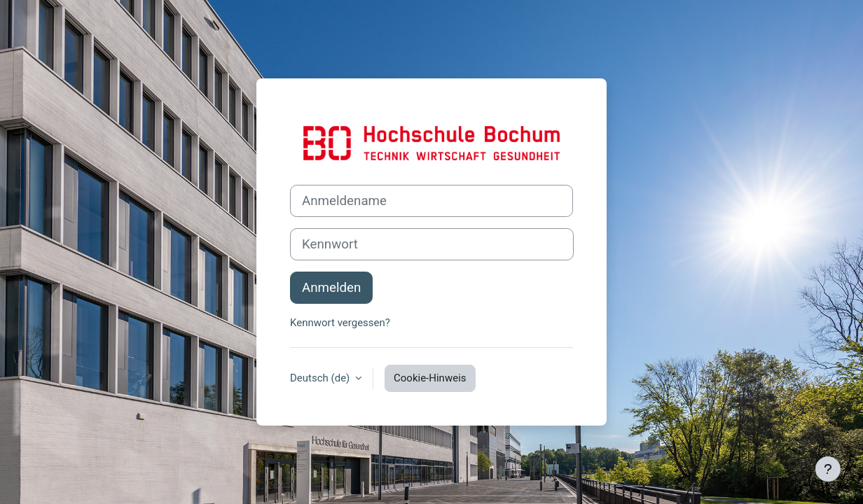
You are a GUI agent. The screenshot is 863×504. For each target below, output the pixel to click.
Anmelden (331, 288)
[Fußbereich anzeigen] (828, 469)
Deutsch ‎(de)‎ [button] (321, 378)
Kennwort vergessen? (340, 323)
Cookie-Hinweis (430, 378)
